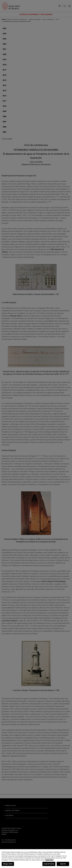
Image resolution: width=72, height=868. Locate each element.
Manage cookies (8, 864)
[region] (36, 859)
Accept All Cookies (49, 864)
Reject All (63, 864)
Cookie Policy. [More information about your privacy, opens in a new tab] (49, 860)
